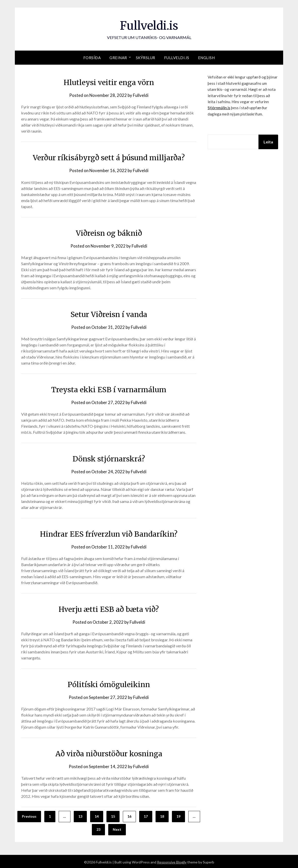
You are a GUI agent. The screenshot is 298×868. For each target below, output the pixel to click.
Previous (29, 815)
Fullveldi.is (149, 25)
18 (162, 815)
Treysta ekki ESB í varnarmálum (109, 389)
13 (80, 815)
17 (146, 815)
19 (178, 815)
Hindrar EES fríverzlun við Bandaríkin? (109, 533)
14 (97, 815)
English (207, 58)
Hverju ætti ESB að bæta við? (109, 608)
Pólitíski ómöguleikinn (109, 683)
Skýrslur (146, 58)
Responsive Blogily (172, 861)
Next (117, 828)
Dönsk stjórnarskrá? (109, 458)
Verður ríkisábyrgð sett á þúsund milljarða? (109, 157)
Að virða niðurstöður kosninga (109, 753)
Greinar (118, 58)
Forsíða (92, 58)
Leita (268, 142)
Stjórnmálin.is (219, 108)
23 (98, 828)
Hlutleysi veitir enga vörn (109, 82)
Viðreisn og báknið (109, 233)
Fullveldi (141, 95)
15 (113, 815)
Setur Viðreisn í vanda (109, 314)
